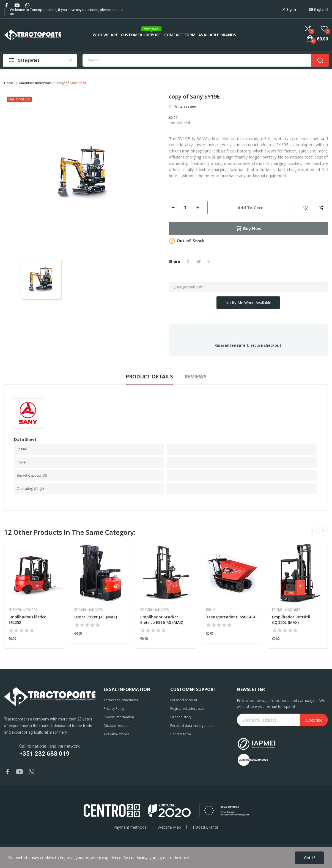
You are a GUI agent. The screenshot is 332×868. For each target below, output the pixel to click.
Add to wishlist (305, 208)
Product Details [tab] (149, 376)
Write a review (185, 107)
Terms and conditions (121, 700)
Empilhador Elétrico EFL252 (28, 620)
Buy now (248, 228)
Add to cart (250, 208)
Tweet (199, 261)
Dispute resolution (118, 726)
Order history (181, 717)
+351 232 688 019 (44, 754)
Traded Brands (205, 827)
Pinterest (209, 261)
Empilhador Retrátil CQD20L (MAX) (291, 620)
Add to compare (321, 208)
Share (188, 261)
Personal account (184, 700)
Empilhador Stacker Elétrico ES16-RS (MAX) (162, 620)
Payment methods (130, 827)
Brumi (211, 610)
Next (323, 531)
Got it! (309, 858)
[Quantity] (185, 208)
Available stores (116, 734)
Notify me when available (248, 303)
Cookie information (119, 717)
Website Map (169, 827)
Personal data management (192, 726)
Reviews (195, 376)
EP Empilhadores (23, 610)
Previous (312, 531)
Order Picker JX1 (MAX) (96, 617)
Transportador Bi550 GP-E (231, 617)
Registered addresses (187, 709)
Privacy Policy (114, 709)
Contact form (181, 734)
